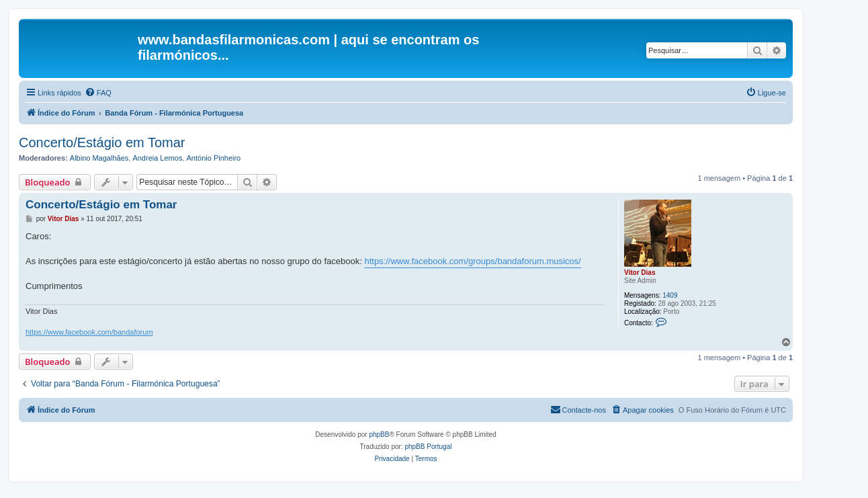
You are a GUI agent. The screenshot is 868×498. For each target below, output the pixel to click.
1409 (670, 295)
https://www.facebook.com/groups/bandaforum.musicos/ (472, 261)
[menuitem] (98, 93)
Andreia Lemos (157, 158)
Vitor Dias (640, 273)
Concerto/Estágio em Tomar (102, 142)
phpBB (379, 434)
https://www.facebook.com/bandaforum (89, 332)
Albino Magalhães (99, 158)
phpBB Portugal (428, 447)
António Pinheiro (214, 158)
